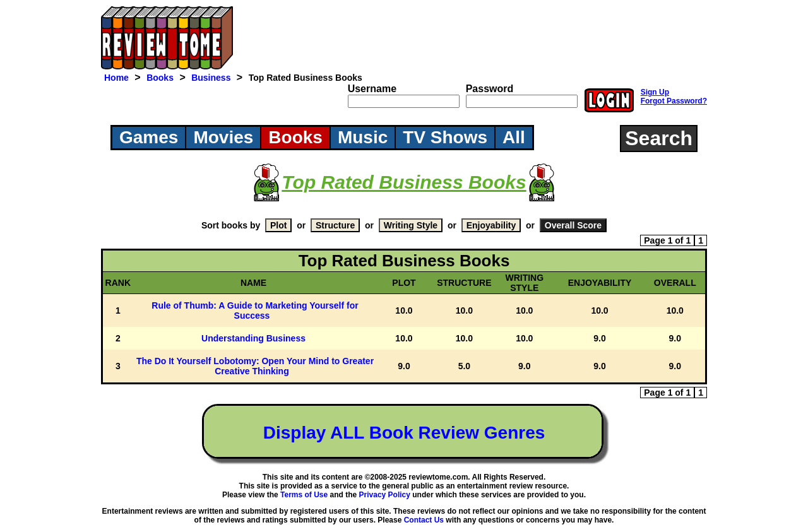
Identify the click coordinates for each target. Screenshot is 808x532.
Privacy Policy (385, 495)
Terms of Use (304, 495)
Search (659, 138)
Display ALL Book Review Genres (404, 433)
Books (160, 78)
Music (363, 137)
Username (372, 89)
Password (490, 89)
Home (116, 78)
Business (211, 78)
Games (149, 137)
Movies (223, 137)
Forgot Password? (674, 101)
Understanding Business (253, 338)
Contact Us (424, 520)
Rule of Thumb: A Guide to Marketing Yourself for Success (255, 310)
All (514, 137)
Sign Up (655, 92)
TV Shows (445, 137)
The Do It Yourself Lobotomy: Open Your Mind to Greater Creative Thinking (255, 366)
